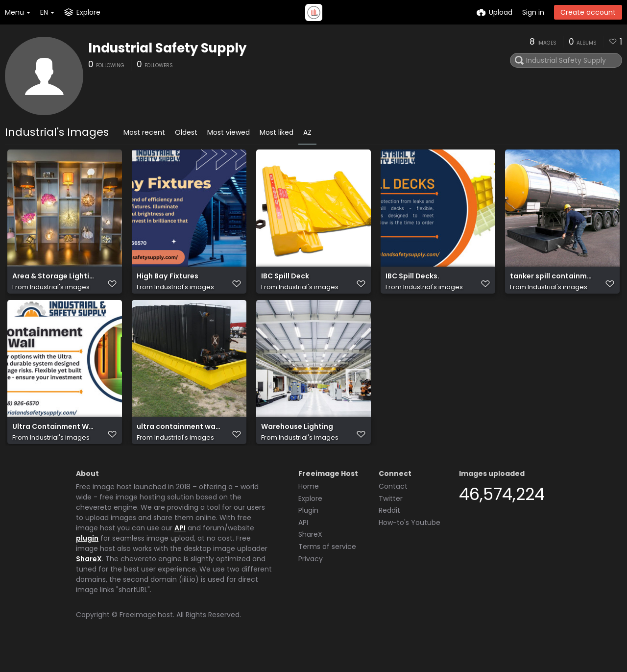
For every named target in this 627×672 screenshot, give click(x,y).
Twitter (391, 521)
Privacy (311, 581)
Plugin (308, 533)
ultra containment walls (179, 443)
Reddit (389, 533)
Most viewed (229, 132)
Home (309, 509)
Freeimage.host (146, 637)
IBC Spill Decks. (412, 281)
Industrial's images (60, 292)
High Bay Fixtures (168, 281)
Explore (310, 521)
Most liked (277, 132)
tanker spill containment (552, 281)
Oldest (186, 132)
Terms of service (327, 569)
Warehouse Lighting (297, 443)
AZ (307, 132)
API (180, 550)
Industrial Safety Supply (167, 48)
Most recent (144, 132)
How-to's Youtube (410, 545)
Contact (393, 509)
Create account (588, 12)
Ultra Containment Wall (54, 443)
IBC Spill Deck (285, 281)
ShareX (89, 581)
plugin (87, 561)
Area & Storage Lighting (54, 281)
